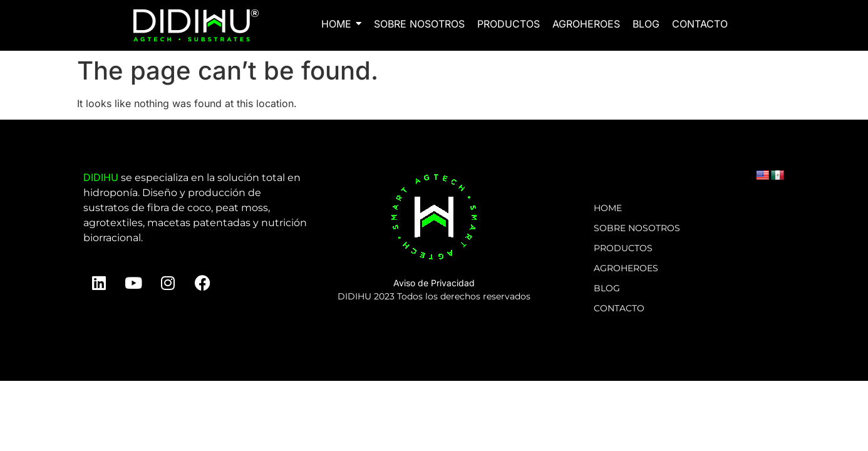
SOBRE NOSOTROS (637, 228)
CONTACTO (619, 308)
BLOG (607, 288)
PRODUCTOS (623, 248)
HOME (608, 208)
